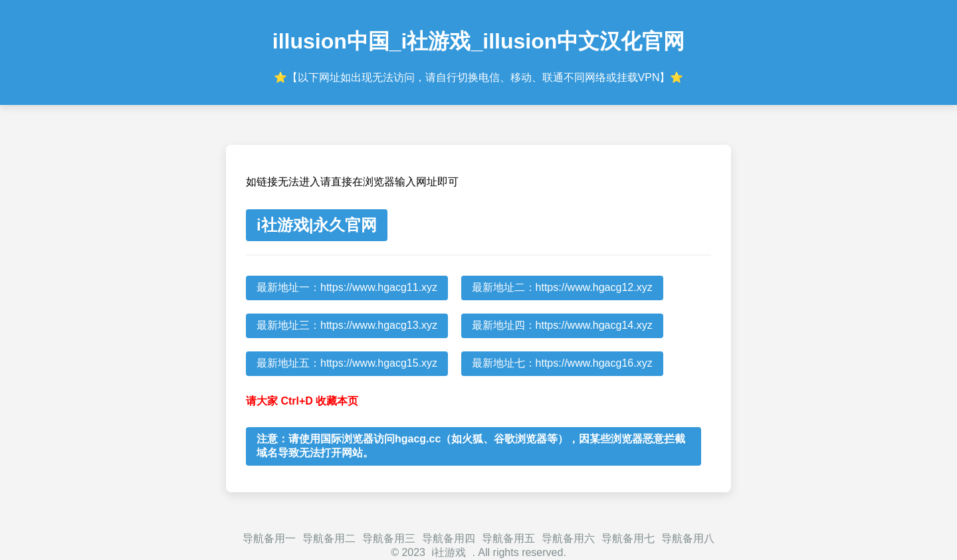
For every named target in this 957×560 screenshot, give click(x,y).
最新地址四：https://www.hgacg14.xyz (562, 325)
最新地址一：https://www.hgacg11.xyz (347, 287)
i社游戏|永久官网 (317, 225)
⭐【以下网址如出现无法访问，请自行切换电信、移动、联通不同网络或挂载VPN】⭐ (479, 77)
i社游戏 (449, 552)
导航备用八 (688, 538)
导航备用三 (389, 538)
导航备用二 (329, 538)
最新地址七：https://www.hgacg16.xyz (562, 363)
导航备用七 (628, 538)
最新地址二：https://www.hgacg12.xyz (562, 287)
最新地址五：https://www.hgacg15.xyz (347, 363)
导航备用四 (449, 538)
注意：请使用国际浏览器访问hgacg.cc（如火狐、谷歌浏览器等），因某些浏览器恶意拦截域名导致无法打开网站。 (471, 446)
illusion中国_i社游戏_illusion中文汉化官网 (478, 41)
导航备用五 (508, 538)
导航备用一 (269, 538)
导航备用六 (568, 538)
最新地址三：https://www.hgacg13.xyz (347, 325)
